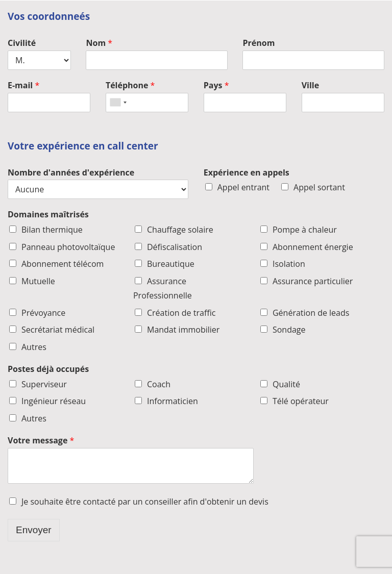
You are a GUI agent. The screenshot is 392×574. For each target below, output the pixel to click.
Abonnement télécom (63, 264)
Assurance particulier (313, 281)
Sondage (289, 330)
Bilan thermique (52, 230)
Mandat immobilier (183, 330)
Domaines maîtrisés (48, 215)
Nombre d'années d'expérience (71, 173)
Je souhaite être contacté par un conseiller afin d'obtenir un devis (145, 502)
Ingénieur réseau (54, 401)
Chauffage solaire (180, 230)
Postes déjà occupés (48, 369)
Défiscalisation (175, 247)
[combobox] (118, 103)
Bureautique (171, 264)
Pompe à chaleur (305, 230)
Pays (216, 85)
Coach (159, 384)
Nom (99, 43)
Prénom (259, 43)
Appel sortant (319, 187)
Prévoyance (43, 313)
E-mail (23, 85)
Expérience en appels (247, 173)
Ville (311, 85)
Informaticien (173, 401)
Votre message (41, 441)
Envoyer (34, 530)
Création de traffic (181, 313)
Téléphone (130, 85)
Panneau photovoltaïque (68, 247)
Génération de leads (311, 313)
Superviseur (44, 384)
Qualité (286, 384)
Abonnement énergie (313, 247)
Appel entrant (243, 187)
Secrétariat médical (58, 330)
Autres (34, 347)
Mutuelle (38, 281)
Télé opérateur (301, 401)
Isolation (289, 264)
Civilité (22, 43)
